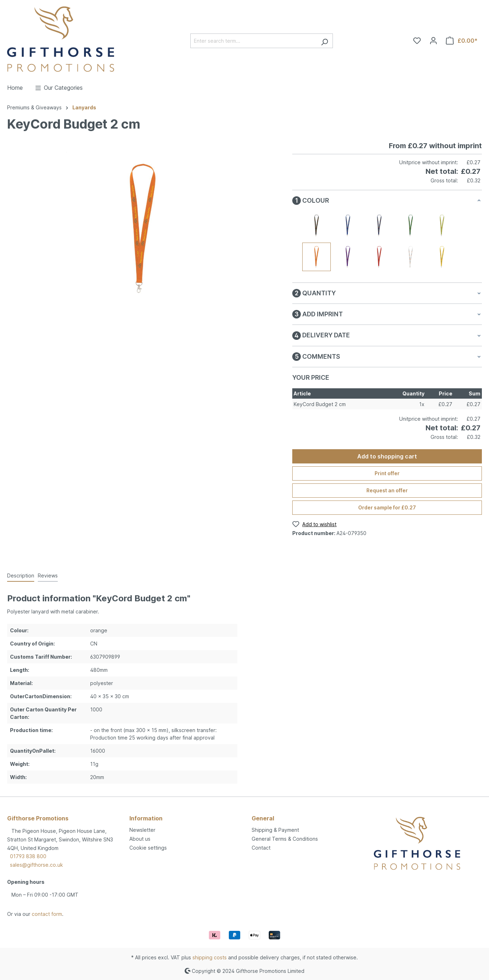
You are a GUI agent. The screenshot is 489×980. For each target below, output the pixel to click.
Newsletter (142, 830)
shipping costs (210, 957)
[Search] (325, 41)
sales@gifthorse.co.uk (37, 865)
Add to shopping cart (387, 456)
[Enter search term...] (253, 41)
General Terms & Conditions (285, 839)
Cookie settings (148, 848)
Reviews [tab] (48, 575)
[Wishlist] (417, 41)
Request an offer (387, 490)
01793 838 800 (28, 856)
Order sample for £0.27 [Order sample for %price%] (387, 507)
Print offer (387, 473)
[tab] (21, 576)
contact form (47, 914)
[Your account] (433, 41)
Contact (261, 848)
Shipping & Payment (275, 830)
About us (140, 839)
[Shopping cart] (462, 41)
